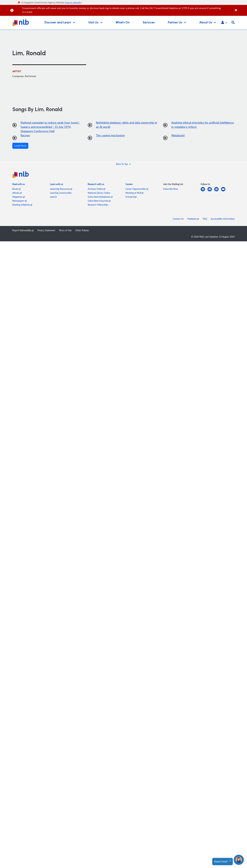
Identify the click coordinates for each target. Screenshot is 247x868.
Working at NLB (134, 193)
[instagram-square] (218, 191)
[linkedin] (204, 191)
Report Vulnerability (23, 230)
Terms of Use (65, 230)
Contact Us (178, 219)
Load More (20, 146)
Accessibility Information (223, 219)
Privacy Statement (46, 230)
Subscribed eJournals (99, 201)
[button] (224, 23)
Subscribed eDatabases (100, 197)
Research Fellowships (98, 205)
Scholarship (131, 197)
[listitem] (19, 185)
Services (149, 23)
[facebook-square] (211, 191)
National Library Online (99, 193)
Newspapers (20, 201)
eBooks (17, 193)
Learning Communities (61, 193)
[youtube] (224, 191)
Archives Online (96, 189)
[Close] (240, 8)
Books (17, 189)
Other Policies (82, 230)
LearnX (53, 197)
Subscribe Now (171, 189)
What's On (123, 23)
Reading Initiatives (22, 205)
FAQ (205, 219)
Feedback (193, 219)
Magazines (19, 197)
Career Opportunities (137, 189)
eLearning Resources (61, 189)
